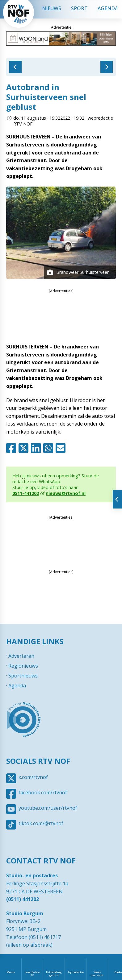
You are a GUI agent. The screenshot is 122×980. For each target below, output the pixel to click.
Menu (11, 972)
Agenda (17, 686)
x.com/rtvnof (33, 777)
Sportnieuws (23, 676)
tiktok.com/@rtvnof (41, 823)
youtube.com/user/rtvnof (48, 808)
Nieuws (52, 8)
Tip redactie (76, 972)
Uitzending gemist (54, 974)
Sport (79, 8)
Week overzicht (97, 974)
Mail (62, 448)
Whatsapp (49, 448)
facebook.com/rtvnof (43, 793)
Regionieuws (23, 666)
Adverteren (21, 656)
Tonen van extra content (117, 499)
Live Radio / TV (32, 974)
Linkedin (37, 448)
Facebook (12, 448)
